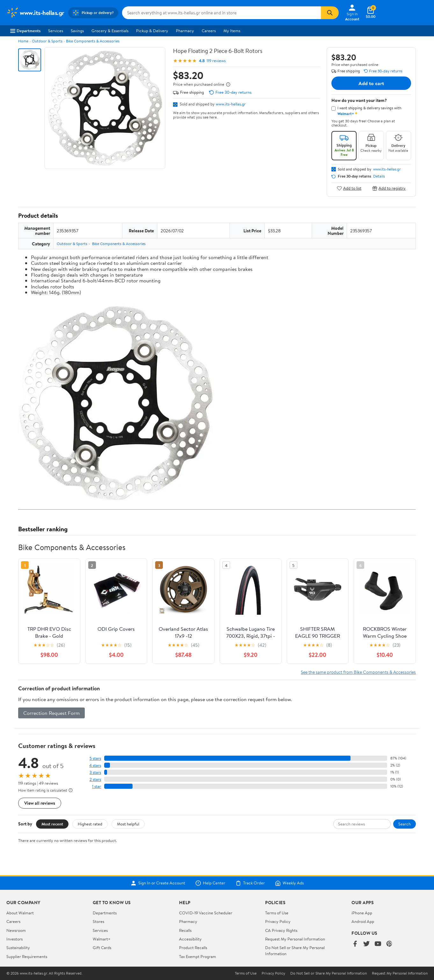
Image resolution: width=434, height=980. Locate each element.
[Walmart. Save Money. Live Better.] (35, 13)
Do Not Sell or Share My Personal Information (329, 973)
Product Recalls (193, 947)
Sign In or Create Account (158, 883)
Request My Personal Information (295, 939)
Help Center (210, 883)
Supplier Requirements (27, 956)
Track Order (250, 883)
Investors (14, 939)
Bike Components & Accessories (93, 41)
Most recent (52, 824)
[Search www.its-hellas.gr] (221, 13)
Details (379, 176)
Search (405, 824)
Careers (209, 31)
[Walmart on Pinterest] (389, 944)
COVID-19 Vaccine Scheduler (206, 913)
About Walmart (20, 913)
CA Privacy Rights (281, 930)
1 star (97, 786)
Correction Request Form (51, 713)
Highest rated (90, 824)
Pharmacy (185, 31)
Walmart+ (102, 939)
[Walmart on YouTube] (378, 944)
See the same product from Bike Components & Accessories (358, 672)
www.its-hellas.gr (231, 104)
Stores (98, 921)
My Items (232, 31)
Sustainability (18, 947)
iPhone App (362, 913)
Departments (25, 31)
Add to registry (389, 188)
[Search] (330, 13)
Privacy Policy (278, 921)
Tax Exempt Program (198, 956)
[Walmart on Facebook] (355, 944)
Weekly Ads (289, 883)
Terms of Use (277, 913)
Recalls (185, 930)
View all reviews (40, 803)
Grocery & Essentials (110, 31)
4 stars (95, 765)
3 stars (95, 772)
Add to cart (371, 83)
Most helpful (128, 824)
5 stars (95, 758)
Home (23, 41)
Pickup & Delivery (152, 31)
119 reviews (216, 61)
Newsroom (16, 930)
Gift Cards (102, 947)
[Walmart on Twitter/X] (366, 944)
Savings (77, 31)
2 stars (95, 779)
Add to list (349, 188)
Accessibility (190, 939)
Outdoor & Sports (47, 41)
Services (56, 31)
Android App (363, 921)
